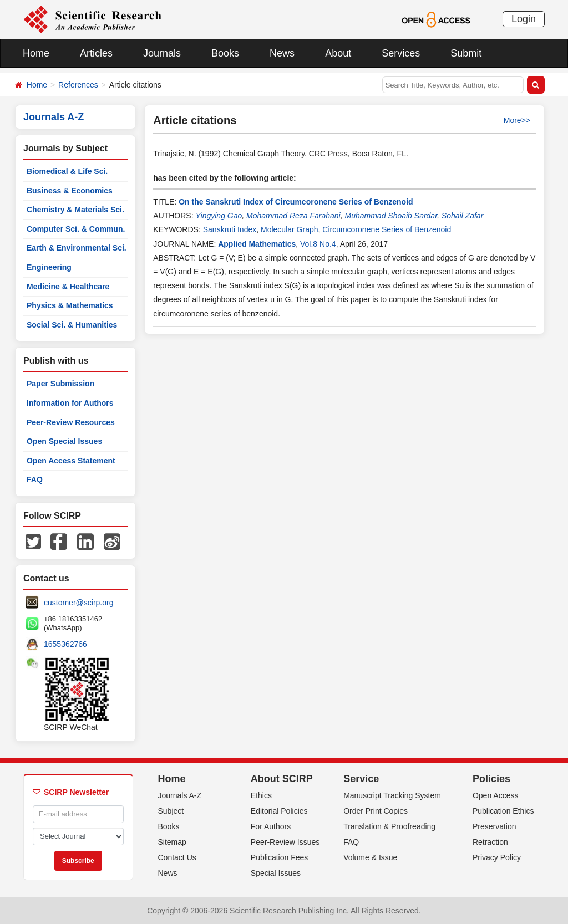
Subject (171, 811)
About (338, 53)
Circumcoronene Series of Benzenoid (387, 229)
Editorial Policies (279, 811)
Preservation (495, 826)
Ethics (261, 795)
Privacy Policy (497, 857)
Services (401, 53)
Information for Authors (70, 403)
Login (524, 19)
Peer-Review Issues (285, 842)
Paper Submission (60, 384)
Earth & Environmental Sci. (77, 248)
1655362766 (65, 644)
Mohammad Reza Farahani (293, 216)
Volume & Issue (370, 857)
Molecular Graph (290, 229)
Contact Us (177, 857)
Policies (491, 779)
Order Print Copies (376, 811)
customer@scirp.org (78, 603)
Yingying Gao (219, 216)
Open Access (496, 795)
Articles (96, 53)
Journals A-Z (180, 795)
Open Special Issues (64, 441)
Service (361, 779)
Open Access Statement (71, 461)
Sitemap (172, 842)
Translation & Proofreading (389, 826)
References (78, 85)
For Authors (271, 826)
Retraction (490, 842)
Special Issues (276, 873)
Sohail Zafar (462, 216)
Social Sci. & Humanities (72, 325)
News (282, 53)
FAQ (35, 479)
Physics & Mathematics (70, 305)
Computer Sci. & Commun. (76, 229)
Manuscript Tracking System (392, 795)
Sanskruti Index (230, 229)
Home (36, 53)
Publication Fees (280, 857)
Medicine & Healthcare (68, 287)
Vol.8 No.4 (318, 244)
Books (225, 53)
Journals (162, 53)
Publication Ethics (503, 811)
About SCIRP (282, 779)
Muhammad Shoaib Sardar (391, 216)
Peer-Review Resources (71, 422)
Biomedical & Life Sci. (67, 171)
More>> (517, 120)
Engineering (49, 267)
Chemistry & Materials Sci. (75, 210)
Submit (466, 53)
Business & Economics (70, 191)
